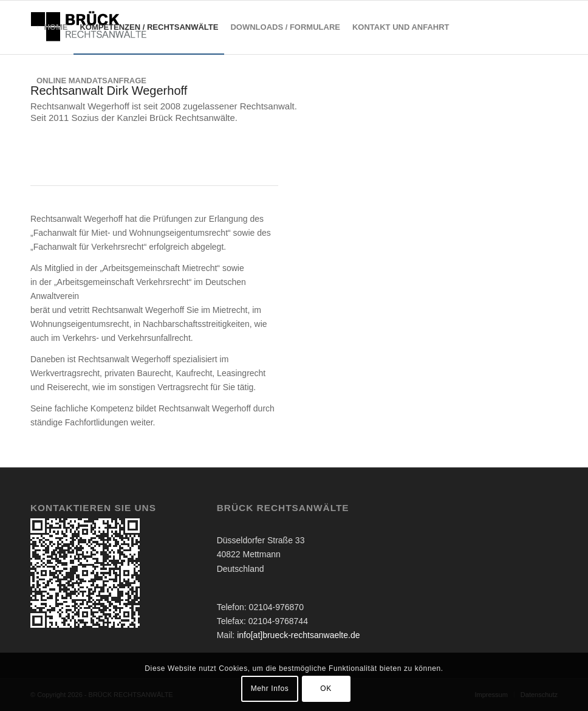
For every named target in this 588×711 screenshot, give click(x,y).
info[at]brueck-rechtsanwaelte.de (298, 635)
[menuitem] (52, 27)
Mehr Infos (270, 689)
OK (326, 689)
